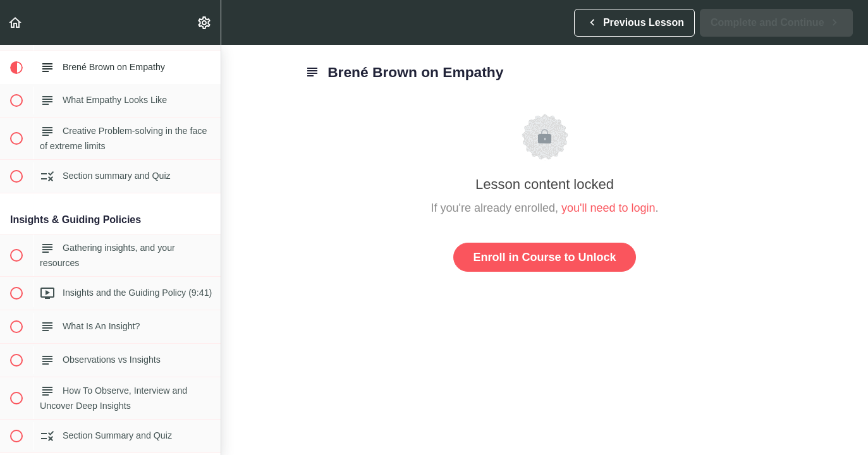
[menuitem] (205, 22)
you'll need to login (608, 208)
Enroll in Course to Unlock (544, 257)
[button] (16, 22)
